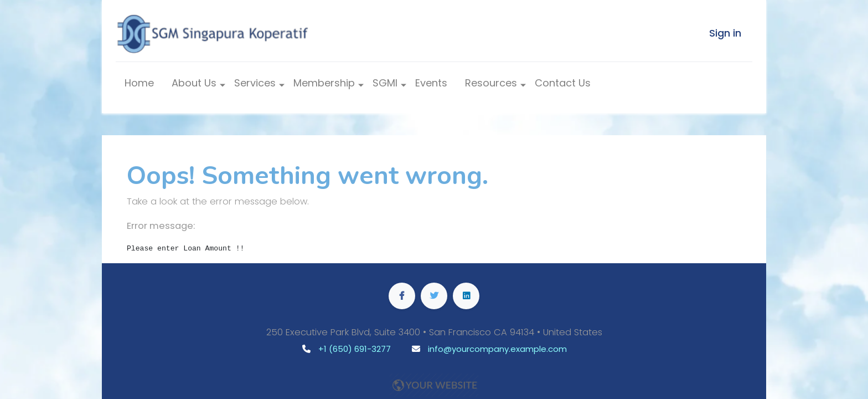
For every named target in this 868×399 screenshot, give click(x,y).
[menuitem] (139, 86)
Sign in (725, 33)
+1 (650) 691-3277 (355, 349)
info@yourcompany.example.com (497, 349)
